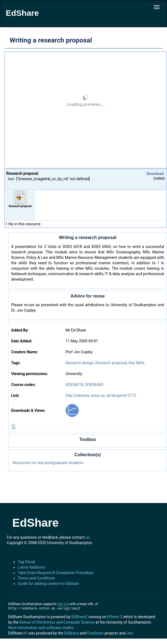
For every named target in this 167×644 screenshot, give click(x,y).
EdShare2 (79, 617)
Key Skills (137, 363)
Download (155, 174)
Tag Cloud (26, 562)
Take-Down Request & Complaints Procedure (55, 573)
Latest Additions (32, 567)
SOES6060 (94, 385)
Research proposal (111, 363)
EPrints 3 (115, 617)
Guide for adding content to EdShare (48, 584)
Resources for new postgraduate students (48, 463)
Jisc (130, 633)
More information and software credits (41, 628)
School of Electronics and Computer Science (57, 622)
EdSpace (71, 633)
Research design (79, 363)
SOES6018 (74, 385)
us (88, 537)
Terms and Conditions (36, 578)
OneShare (95, 633)
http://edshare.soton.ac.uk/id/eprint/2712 (101, 395)
